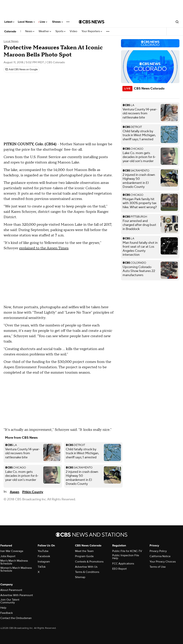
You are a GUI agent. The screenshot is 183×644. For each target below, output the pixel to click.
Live (44, 22)
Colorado (10, 31)
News (30, 31)
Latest (9, 22)
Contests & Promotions (89, 562)
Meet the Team (84, 551)
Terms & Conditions (87, 572)
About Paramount (11, 590)
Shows (58, 22)
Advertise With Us (86, 567)
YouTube (43, 551)
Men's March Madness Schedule (14, 562)
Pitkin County (33, 492)
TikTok (42, 567)
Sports (60, 31)
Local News (26, 22)
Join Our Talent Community (10, 601)
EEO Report (119, 569)
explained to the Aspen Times (44, 248)
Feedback (7, 613)
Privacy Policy (158, 551)
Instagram (44, 562)
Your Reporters (92, 31)
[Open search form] (177, 22)
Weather (45, 31)
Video (73, 31)
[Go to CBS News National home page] (91, 22)
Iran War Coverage (12, 551)
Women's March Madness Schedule (16, 569)
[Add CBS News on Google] (21, 70)
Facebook (44, 556)
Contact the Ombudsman (16, 618)
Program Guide (84, 556)
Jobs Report (8, 556)
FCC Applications (123, 564)
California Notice (160, 556)
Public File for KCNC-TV (127, 551)
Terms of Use (158, 567)
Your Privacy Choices (163, 562)
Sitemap (80, 577)
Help (3, 608)
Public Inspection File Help (126, 557)
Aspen (15, 492)
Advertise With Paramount (17, 595)
